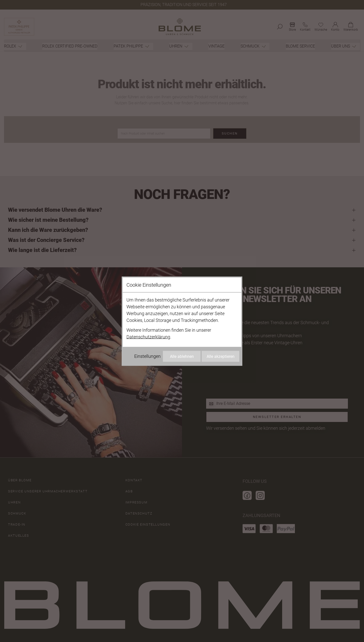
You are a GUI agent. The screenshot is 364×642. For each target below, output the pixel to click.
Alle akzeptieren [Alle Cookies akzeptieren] (221, 356)
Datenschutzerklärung (148, 337)
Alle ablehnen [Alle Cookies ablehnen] (182, 356)
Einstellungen (147, 356)
